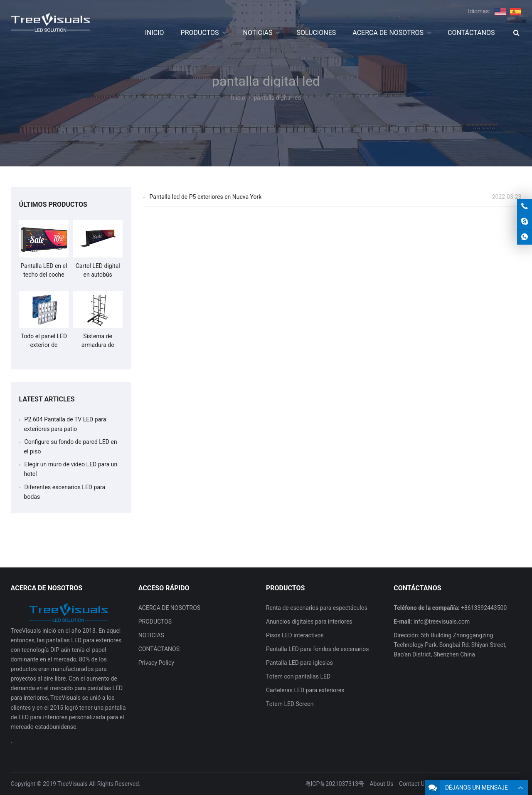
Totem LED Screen (290, 704)
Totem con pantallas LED (298, 676)
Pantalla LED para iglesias (299, 663)
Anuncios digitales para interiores (309, 622)
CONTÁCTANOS (159, 649)
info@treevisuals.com (442, 622)
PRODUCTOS (155, 622)
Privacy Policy (156, 663)
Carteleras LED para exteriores (305, 690)
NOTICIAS (151, 635)
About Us (381, 784)
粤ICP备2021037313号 (335, 784)
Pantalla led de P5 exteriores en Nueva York (206, 197)
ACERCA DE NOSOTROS (169, 608)
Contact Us (413, 784)
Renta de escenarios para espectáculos (317, 608)
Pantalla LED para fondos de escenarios (317, 649)
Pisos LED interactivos (295, 635)
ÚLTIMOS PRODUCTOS (53, 204)
